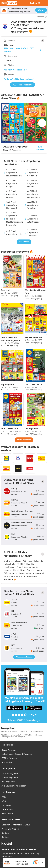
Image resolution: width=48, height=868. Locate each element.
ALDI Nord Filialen (36, 732)
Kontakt (5, 833)
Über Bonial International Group (16, 825)
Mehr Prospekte (24, 440)
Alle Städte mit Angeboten (14, 786)
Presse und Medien (10, 829)
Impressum (7, 805)
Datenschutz (7, 809)
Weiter (41, 10)
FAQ (4, 797)
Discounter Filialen (18, 732)
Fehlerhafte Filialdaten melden (18, 79)
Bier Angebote (8, 782)
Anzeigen (42, 17)
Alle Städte (24, 242)
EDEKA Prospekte (10, 758)
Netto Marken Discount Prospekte (17, 754)
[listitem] (12, 277)
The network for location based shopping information (20, 855)
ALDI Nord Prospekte (23, 85)
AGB (4, 801)
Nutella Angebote (10, 778)
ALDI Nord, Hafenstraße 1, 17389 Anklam (19, 50)
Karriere (5, 837)
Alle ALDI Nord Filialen (14, 70)
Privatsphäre (7, 813)
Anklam (4, 732)
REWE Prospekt (9, 750)
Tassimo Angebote (10, 773)
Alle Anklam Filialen (24, 657)
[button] (44, 3)
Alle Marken (7, 762)
